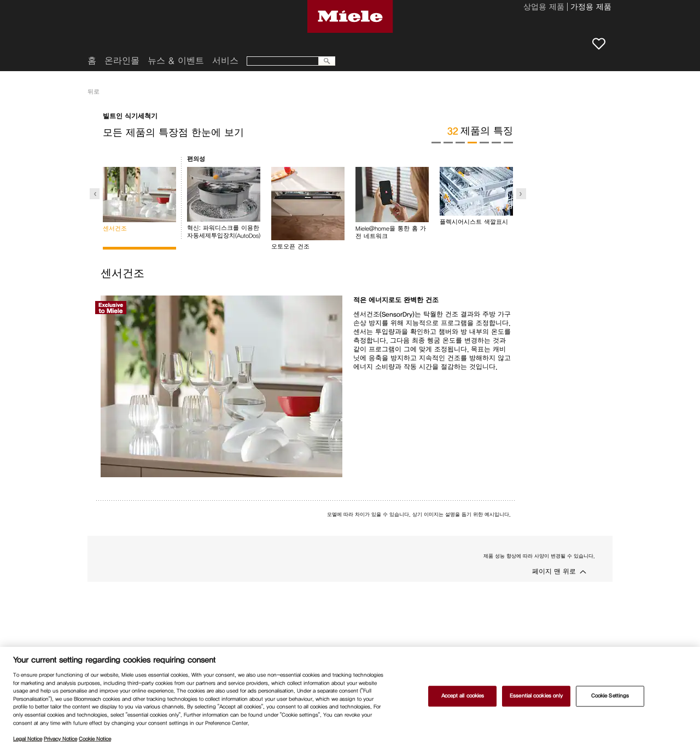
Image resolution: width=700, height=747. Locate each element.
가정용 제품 (591, 8)
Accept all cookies (463, 696)
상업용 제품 (544, 8)
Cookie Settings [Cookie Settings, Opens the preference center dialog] (610, 696)
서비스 (225, 61)
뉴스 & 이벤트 (176, 61)
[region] (350, 697)
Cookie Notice (95, 739)
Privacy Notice (60, 739)
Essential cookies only (536, 696)
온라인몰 (122, 61)
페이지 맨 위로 (554, 571)
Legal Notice (28, 739)
